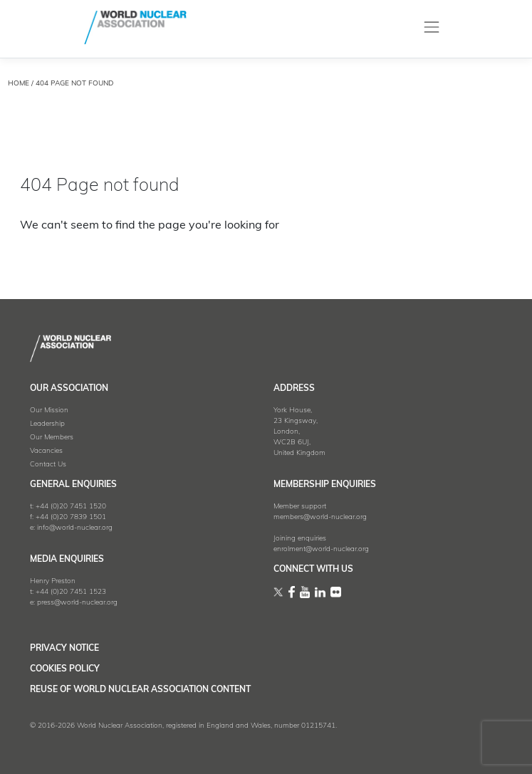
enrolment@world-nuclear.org (321, 549)
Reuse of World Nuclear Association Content (140, 690)
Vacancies (46, 451)
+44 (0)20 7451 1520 (71, 507)
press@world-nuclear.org (77, 603)
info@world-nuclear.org (75, 528)
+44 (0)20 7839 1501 (71, 517)
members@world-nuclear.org (320, 517)
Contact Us (48, 465)
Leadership (47, 424)
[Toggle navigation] (431, 27)
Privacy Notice (64, 649)
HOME (19, 84)
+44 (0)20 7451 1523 (71, 592)
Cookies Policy (65, 669)
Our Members (52, 438)
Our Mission (49, 410)
